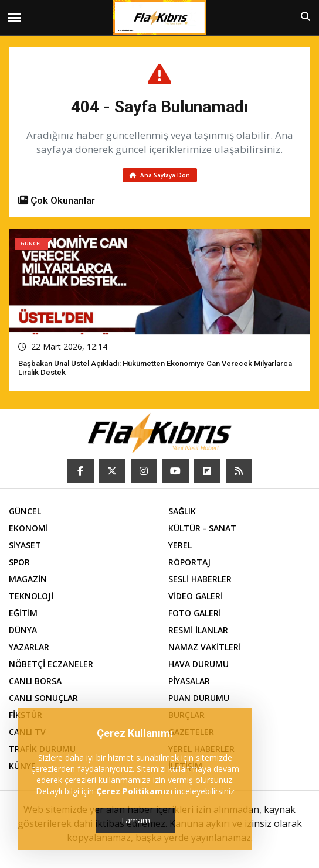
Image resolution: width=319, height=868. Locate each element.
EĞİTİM (23, 613)
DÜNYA (23, 630)
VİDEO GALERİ (196, 596)
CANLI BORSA (35, 681)
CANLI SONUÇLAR (43, 698)
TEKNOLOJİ (31, 596)
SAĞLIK (182, 511)
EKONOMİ (28, 528)
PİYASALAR (189, 681)
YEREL (180, 545)
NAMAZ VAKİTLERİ (205, 647)
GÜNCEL (25, 511)
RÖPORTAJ (189, 562)
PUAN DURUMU (199, 698)
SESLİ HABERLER (200, 579)
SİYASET (25, 545)
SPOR (19, 562)
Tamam (135, 820)
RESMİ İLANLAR (198, 630)
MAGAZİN (28, 579)
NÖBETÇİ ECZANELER (51, 664)
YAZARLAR (29, 647)
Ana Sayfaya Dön (160, 175)
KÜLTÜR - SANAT (202, 528)
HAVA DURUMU (198, 664)
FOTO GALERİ (195, 613)
